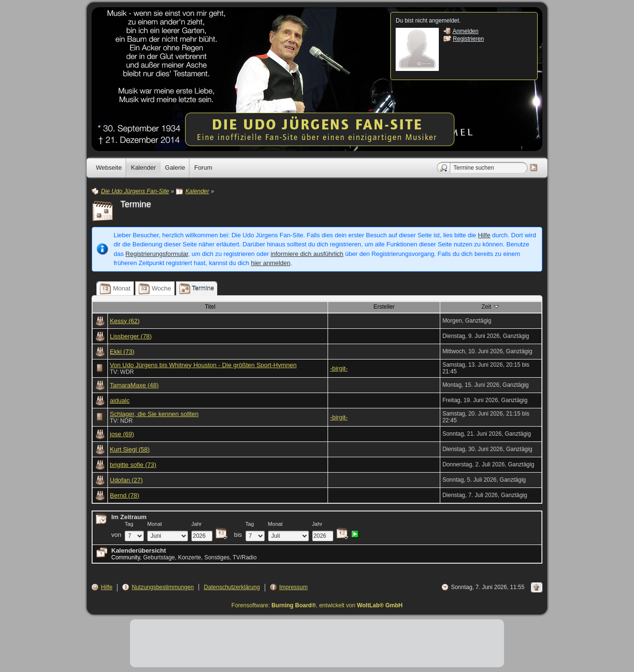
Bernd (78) (124, 495)
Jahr (197, 524)
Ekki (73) (122, 352)
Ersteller (384, 307)
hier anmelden (270, 263)
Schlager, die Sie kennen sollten (154, 414)
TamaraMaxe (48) (134, 385)
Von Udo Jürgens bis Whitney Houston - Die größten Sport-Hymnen (203, 365)
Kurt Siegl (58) (130, 449)
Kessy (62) (125, 321)
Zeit (491, 306)
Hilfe (484, 235)
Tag (129, 524)
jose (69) (122, 434)
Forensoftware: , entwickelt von (317, 605)
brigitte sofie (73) (133, 465)
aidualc (120, 400)
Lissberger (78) (131, 336)
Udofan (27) (126, 480)
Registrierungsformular (157, 254)
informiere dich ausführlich (307, 254)
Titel (210, 307)
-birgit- (339, 368)
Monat (155, 524)
